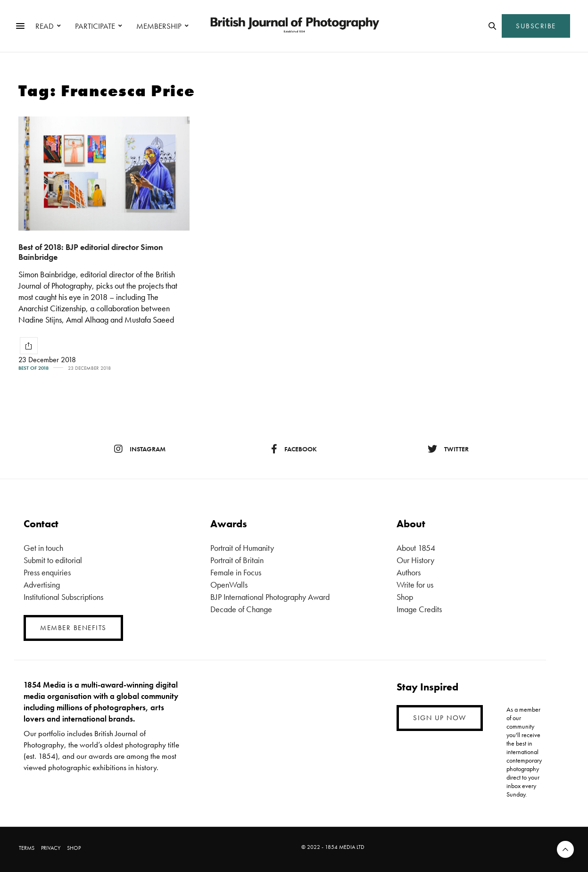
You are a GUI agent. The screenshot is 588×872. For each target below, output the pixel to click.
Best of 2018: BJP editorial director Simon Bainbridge (91, 252)
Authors (409, 572)
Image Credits (419, 609)
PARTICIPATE (95, 26)
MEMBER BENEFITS (73, 628)
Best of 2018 (33, 368)
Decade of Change (241, 609)
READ (45, 26)
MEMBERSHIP (159, 26)
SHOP (74, 848)
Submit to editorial (53, 560)
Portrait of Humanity (242, 548)
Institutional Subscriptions (63, 597)
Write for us (415, 585)
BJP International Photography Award (270, 597)
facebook (294, 449)
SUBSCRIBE (536, 26)
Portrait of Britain (237, 560)
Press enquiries (47, 572)
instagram (140, 449)
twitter (448, 449)
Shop (405, 597)
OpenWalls (229, 585)
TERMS (27, 848)
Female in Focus (236, 572)
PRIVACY (51, 848)
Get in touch (43, 548)
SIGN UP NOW (440, 718)
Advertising (42, 585)
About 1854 (416, 548)
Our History (415, 560)
